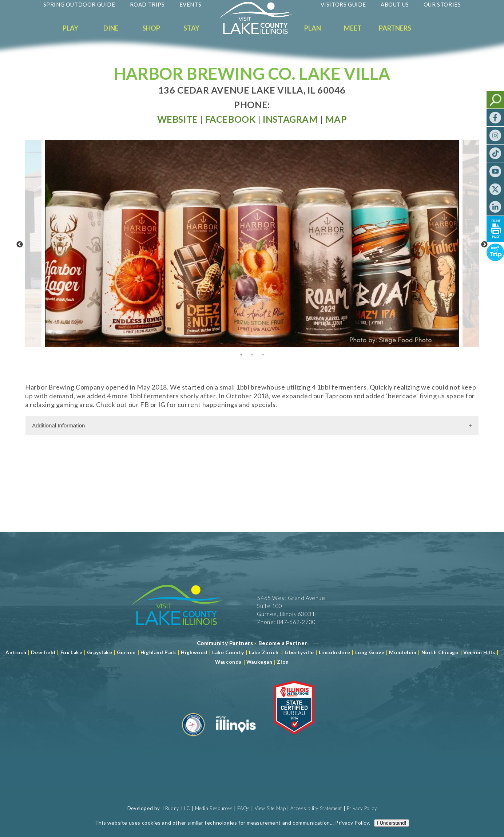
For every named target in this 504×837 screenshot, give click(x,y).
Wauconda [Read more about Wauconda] (228, 662)
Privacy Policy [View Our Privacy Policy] (362, 808)
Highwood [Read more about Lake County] (194, 652)
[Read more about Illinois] (236, 739)
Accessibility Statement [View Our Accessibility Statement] (316, 808)
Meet (353, 28)
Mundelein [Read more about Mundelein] (403, 652)
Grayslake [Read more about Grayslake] (100, 652)
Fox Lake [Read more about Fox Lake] (72, 652)
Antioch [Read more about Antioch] (16, 652)
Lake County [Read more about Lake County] (228, 652)
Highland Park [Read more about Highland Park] (158, 652)
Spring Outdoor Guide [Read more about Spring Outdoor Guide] (79, 4)
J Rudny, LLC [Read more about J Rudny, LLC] (176, 808)
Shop (151, 28)
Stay (191, 28)
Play (70, 28)
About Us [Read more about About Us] (395, 4)
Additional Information (58, 425)
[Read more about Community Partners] (225, 643)
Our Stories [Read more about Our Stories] (442, 4)
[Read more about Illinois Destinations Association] (294, 739)
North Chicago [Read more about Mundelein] (440, 652)
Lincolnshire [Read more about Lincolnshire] (335, 652)
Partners (395, 28)
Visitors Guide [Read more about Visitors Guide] (343, 4)
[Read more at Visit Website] (178, 119)
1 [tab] (241, 355)
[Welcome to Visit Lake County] (261, 32)
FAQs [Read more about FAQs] (243, 808)
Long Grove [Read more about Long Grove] (370, 652)
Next (484, 245)
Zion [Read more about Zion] (283, 662)
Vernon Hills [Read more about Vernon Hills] (479, 652)
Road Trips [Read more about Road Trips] (147, 4)
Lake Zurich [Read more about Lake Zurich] (264, 652)
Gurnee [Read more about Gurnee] (126, 652)
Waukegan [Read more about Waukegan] (259, 662)
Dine (111, 28)
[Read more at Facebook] (231, 119)
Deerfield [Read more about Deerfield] (43, 652)
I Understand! (392, 823)
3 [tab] (263, 355)
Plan (313, 28)
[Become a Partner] (283, 643)
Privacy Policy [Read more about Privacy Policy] (352, 823)
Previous (20, 245)
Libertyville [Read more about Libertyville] (299, 652)
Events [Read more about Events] (191, 4)
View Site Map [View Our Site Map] (270, 808)
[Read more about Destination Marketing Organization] (194, 739)
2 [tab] (252, 355)
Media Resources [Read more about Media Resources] (214, 808)
